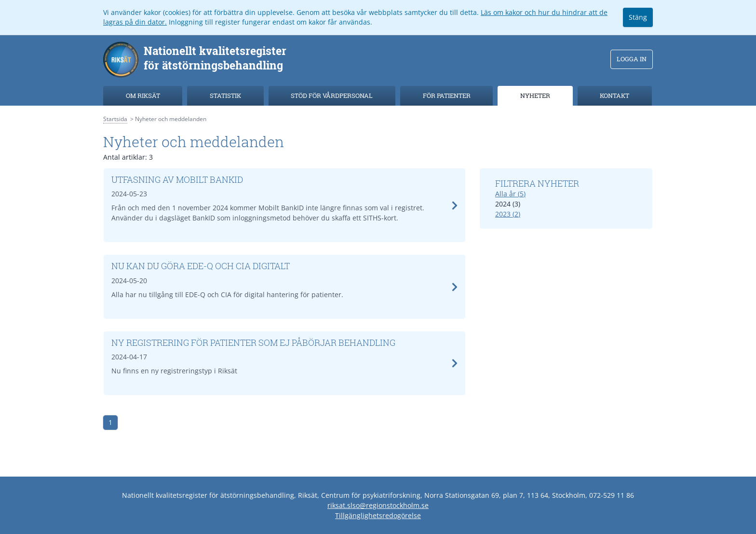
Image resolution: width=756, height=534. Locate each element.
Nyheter (535, 96)
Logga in (632, 59)
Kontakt (614, 96)
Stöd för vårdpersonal (332, 96)
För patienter (447, 96)
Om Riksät (143, 96)
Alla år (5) (510, 194)
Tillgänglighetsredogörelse (378, 515)
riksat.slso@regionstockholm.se (378, 505)
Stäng (638, 17)
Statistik (225, 96)
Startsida (115, 119)
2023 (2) (508, 214)
